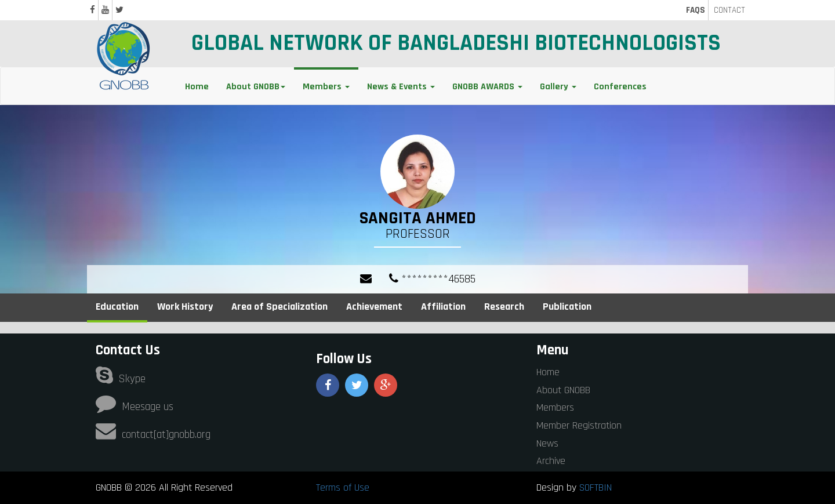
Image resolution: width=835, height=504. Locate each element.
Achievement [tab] (374, 307)
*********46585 (432, 279)
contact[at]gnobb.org (153, 435)
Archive (551, 461)
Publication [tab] (567, 307)
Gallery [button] (558, 87)
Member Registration (579, 425)
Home (197, 87)
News (547, 443)
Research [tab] (504, 307)
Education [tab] (117, 307)
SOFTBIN (596, 487)
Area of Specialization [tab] (279, 307)
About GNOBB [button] (256, 87)
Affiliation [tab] (443, 307)
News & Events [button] (401, 87)
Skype (121, 379)
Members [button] (326, 87)
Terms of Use (343, 487)
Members (555, 407)
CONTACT (729, 10)
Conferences (620, 87)
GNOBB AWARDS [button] (487, 87)
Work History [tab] (185, 307)
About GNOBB (563, 390)
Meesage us (135, 407)
